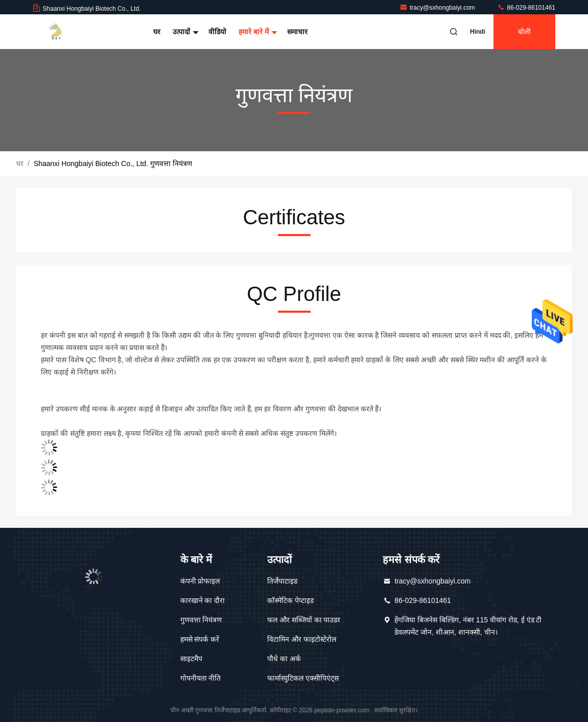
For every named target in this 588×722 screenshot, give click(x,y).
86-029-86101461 (526, 8)
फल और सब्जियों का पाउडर (304, 620)
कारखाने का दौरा (203, 600)
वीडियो (217, 32)
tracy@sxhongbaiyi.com (438, 8)
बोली (524, 32)
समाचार (297, 32)
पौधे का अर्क (284, 659)
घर (157, 32)
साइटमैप (191, 659)
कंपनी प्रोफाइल (200, 581)
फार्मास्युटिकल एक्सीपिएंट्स (303, 678)
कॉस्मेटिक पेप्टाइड (290, 600)
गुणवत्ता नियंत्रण (201, 620)
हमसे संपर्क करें (200, 639)
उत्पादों (184, 32)
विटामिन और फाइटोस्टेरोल (302, 639)
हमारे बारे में (257, 32)
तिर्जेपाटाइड (282, 581)
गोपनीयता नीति (201, 678)
